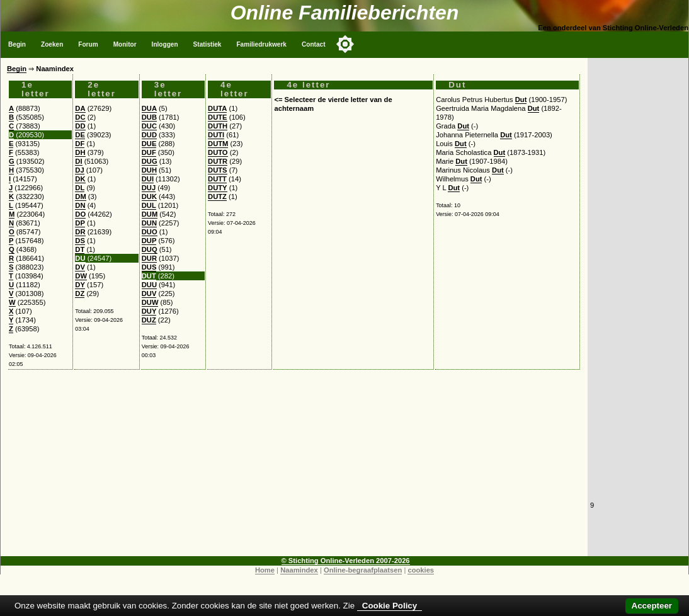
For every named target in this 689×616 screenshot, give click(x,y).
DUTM (218, 144)
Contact (314, 44)
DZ (80, 294)
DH (80, 152)
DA (80, 108)
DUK (149, 197)
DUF (149, 152)
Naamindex (299, 570)
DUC (149, 126)
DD (80, 126)
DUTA (217, 108)
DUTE (217, 117)
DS (80, 241)
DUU (149, 285)
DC (80, 117)
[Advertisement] (294, 468)
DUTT (217, 179)
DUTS (217, 170)
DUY (149, 311)
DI (78, 161)
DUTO (218, 152)
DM (80, 197)
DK (80, 179)
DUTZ (217, 197)
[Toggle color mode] (345, 44)
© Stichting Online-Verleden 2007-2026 (346, 561)
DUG (150, 161)
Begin (17, 44)
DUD (149, 135)
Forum (88, 44)
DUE (149, 144)
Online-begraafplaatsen (363, 570)
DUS (149, 267)
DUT (149, 276)
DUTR (218, 161)
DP (80, 223)
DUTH (218, 126)
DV (80, 267)
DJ (79, 170)
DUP (149, 241)
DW (81, 276)
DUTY (217, 188)
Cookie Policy (390, 606)
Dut (521, 100)
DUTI (216, 135)
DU (80, 258)
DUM (150, 214)
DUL (149, 205)
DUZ (149, 320)
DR (80, 232)
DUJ (149, 188)
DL (80, 188)
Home (265, 570)
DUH (149, 170)
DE (80, 135)
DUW (150, 302)
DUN (149, 223)
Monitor (125, 44)
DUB (149, 117)
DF (80, 144)
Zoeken (52, 44)
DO (80, 214)
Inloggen (165, 44)
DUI (148, 179)
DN (80, 205)
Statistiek (208, 44)
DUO (150, 232)
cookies (421, 570)
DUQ (150, 249)
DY (80, 285)
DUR (149, 258)
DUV (149, 294)
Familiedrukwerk (261, 44)
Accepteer (652, 606)
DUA (149, 108)
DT (80, 249)
